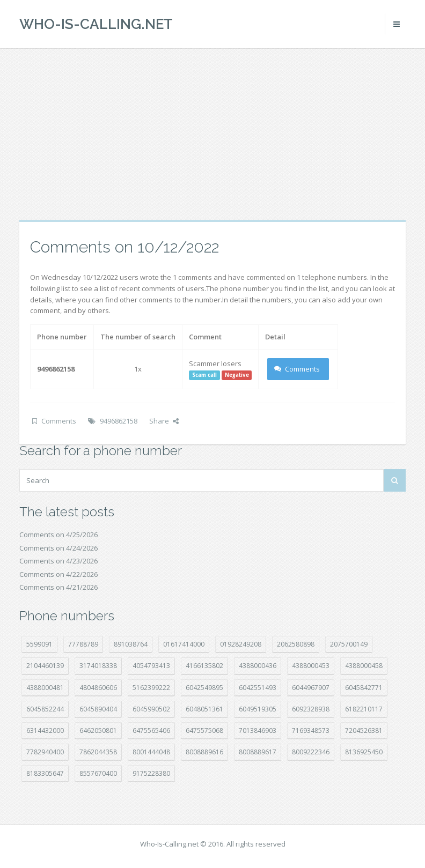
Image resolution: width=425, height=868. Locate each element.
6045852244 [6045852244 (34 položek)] (45, 709)
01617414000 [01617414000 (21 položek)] (184, 644)
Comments (297, 369)
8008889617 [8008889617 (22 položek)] (258, 752)
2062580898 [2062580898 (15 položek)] (296, 644)
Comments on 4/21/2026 (58, 587)
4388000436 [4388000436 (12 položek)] (258, 666)
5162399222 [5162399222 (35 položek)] (151, 688)
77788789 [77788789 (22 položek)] (83, 644)
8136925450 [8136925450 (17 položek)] (364, 752)
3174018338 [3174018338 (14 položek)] (98, 666)
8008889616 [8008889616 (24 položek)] (204, 752)
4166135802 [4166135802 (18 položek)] (204, 666)
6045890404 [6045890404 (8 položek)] (98, 709)
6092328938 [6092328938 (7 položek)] (311, 709)
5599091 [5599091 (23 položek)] (39, 644)
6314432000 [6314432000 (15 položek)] (45, 730)
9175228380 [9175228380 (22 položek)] (151, 773)
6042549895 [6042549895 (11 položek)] (204, 688)
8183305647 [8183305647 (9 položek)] (45, 773)
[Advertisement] (213, 134)
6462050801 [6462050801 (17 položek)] (98, 730)
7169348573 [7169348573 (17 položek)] (311, 730)
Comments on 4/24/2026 (58, 548)
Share (164, 421)
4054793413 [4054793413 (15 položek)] (151, 666)
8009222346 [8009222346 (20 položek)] (311, 752)
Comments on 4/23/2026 (58, 561)
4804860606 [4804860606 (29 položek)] (98, 688)
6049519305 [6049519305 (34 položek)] (258, 709)
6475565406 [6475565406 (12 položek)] (151, 730)
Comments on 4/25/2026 (58, 535)
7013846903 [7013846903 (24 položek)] (258, 730)
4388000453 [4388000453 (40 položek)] (311, 666)
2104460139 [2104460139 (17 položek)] (45, 666)
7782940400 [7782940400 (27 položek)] (45, 752)
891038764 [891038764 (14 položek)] (131, 644)
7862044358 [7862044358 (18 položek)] (98, 752)
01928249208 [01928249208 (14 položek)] (241, 644)
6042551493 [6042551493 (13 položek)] (258, 688)
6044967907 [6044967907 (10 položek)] (311, 688)
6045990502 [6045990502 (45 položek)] (151, 709)
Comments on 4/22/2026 (58, 574)
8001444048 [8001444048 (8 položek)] (151, 752)
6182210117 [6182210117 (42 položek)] (364, 709)
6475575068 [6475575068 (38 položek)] (204, 730)
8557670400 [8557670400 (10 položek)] (98, 773)
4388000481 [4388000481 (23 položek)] (45, 688)
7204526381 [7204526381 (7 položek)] (364, 730)
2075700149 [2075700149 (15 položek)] (349, 644)
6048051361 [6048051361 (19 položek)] (204, 709)
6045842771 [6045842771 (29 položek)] (364, 688)
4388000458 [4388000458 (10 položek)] (364, 666)
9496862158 (119, 421)
